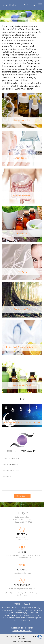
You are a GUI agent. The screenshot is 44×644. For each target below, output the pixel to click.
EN (29, 5)
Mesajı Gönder (22, 496)
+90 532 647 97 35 (22, 540)
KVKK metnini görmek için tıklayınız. (22, 589)
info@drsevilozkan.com (22, 573)
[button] (39, 416)
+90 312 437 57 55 (22, 538)
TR (25, 5)
